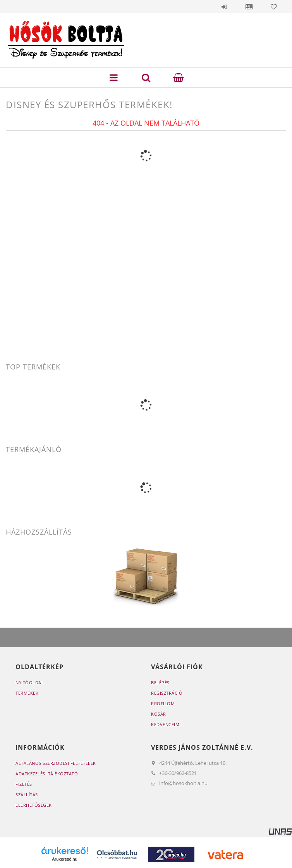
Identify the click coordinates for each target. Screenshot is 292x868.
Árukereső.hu (64, 859)
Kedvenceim (165, 724)
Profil (249, 7)
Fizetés (24, 784)
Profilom (163, 703)
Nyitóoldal (30, 682)
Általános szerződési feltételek (56, 763)
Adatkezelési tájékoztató (47, 774)
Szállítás (27, 795)
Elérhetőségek (34, 805)
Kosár (159, 714)
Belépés (224, 7)
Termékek (27, 693)
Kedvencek (274, 7)
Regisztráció (167, 693)
